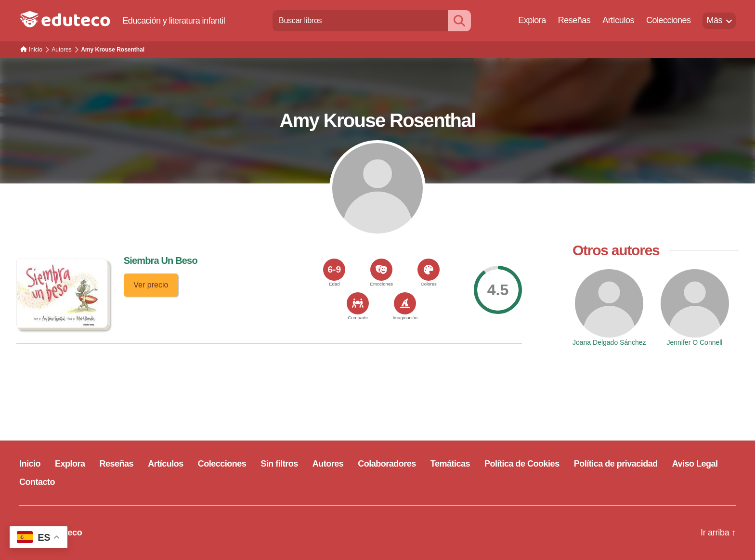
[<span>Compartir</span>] (358, 303)
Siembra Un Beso (161, 260)
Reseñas (574, 20)
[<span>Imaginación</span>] (405, 303)
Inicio (30, 464)
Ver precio (151, 285)
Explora (532, 20)
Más (714, 20)
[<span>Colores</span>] (429, 270)
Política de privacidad (616, 464)
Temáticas (450, 464)
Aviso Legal (695, 464)
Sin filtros (279, 464)
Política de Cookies (522, 464)
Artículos (618, 20)
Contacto (37, 482)
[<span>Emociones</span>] (381, 270)
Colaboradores (387, 464)
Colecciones (669, 20)
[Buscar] (459, 20)
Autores (328, 464)
